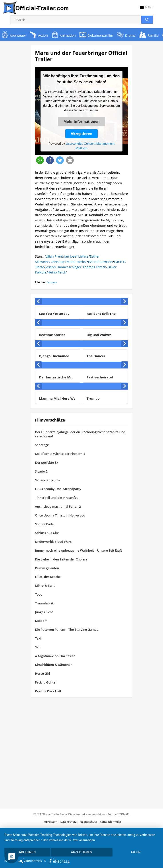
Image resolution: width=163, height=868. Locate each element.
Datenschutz (68, 822)
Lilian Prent (54, 256)
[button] (147, 8)
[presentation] (38, 301)
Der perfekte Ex (47, 462)
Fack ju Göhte (45, 682)
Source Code (44, 524)
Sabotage (42, 445)
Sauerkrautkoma (48, 480)
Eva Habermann (100, 262)
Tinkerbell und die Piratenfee (57, 498)
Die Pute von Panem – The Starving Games (67, 630)
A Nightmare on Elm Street (55, 656)
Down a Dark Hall (48, 691)
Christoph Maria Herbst (69, 262)
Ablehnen (27, 852)
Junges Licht (44, 612)
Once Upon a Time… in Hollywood (60, 515)
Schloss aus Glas (47, 533)
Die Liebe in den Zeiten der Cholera (61, 559)
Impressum (50, 822)
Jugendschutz (88, 822)
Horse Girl (43, 673)
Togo (39, 594)
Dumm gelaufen (47, 568)
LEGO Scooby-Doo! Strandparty (58, 489)
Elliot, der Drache (48, 577)
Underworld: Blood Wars (53, 542)
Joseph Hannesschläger (63, 267)
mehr (136, 852)
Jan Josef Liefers (76, 256)
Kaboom (41, 621)
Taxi (38, 638)
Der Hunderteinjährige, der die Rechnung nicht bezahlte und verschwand (80, 434)
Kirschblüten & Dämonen (54, 665)
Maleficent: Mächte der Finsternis (60, 454)
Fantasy (52, 282)
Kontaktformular (111, 822)
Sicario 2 (41, 471)
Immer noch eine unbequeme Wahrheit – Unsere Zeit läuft (79, 550)
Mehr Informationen (81, 121)
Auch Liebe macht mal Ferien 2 (58, 506)
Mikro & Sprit (45, 586)
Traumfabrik (44, 603)
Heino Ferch (57, 272)
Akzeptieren (82, 133)
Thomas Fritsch (94, 267)
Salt (38, 647)
